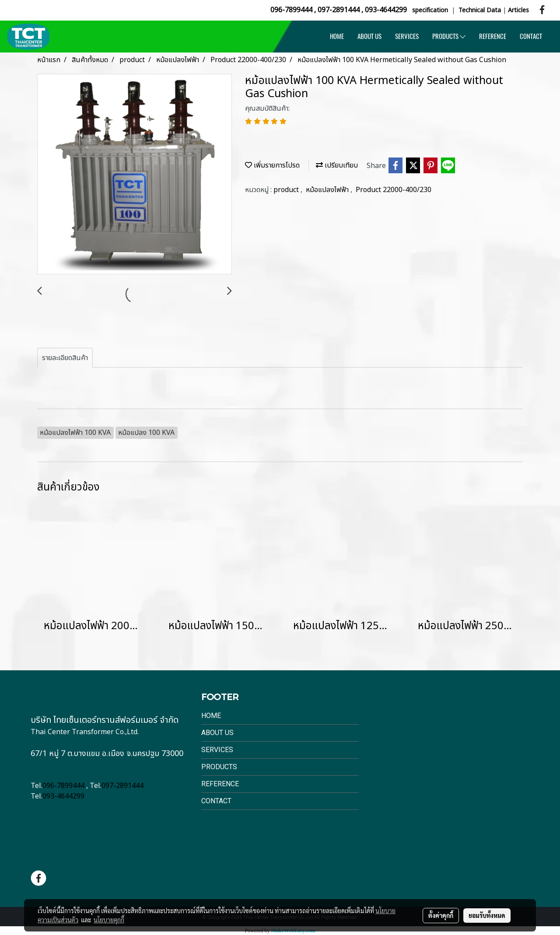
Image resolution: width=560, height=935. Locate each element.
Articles (518, 10)
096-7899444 (291, 10)
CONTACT (531, 36)
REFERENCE (493, 36)
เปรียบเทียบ (337, 165)
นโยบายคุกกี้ (109, 920)
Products (219, 767)
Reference (220, 784)
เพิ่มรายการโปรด (272, 165)
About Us (217, 733)
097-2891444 (339, 10)
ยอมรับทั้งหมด (487, 915)
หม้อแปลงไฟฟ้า (328, 190)
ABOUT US (369, 36)
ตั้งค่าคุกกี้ (441, 915)
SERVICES (407, 36)
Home (211, 716)
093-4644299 (386, 10)
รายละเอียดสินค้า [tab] (65, 358)
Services (217, 750)
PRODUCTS (449, 36)
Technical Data (480, 10)
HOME (337, 36)
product (287, 190)
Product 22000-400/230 (394, 190)
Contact (216, 801)
